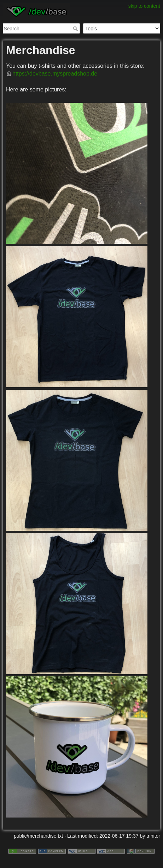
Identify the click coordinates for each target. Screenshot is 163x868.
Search (76, 29)
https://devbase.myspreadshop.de (55, 74)
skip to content (144, 6)
